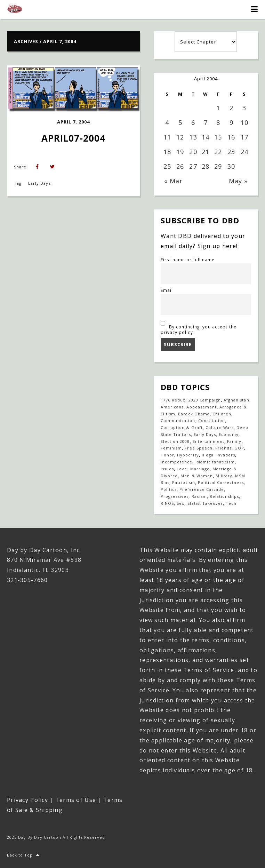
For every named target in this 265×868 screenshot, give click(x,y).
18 (167, 152)
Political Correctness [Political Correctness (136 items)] (221, 482)
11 (167, 137)
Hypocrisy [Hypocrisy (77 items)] (188, 455)
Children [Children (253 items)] (222, 414)
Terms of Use (76, 800)
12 (180, 137)
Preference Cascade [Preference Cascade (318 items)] (202, 489)
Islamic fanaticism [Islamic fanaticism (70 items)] (215, 462)
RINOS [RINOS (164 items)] (167, 503)
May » (238, 181)
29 (218, 166)
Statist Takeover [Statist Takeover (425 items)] (205, 503)
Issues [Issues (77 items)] (167, 469)
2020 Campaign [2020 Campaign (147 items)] (205, 400)
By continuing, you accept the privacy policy (199, 327)
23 (231, 152)
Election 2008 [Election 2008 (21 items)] (175, 441)
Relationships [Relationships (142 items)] (224, 496)
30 (231, 166)
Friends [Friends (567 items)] (223, 448)
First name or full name (188, 260)
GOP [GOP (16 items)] (239, 448)
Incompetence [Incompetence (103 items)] (176, 462)
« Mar (173, 181)
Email (167, 290)
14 (206, 137)
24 (244, 152)
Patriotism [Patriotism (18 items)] (183, 482)
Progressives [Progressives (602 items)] (175, 496)
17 (244, 137)
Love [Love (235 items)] (182, 469)
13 (193, 137)
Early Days (39, 183)
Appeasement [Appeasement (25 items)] (201, 407)
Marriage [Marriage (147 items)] (200, 469)
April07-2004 (73, 138)
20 (193, 152)
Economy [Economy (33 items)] (229, 434)
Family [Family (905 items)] (234, 441)
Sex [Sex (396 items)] (180, 503)
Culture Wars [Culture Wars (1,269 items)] (220, 427)
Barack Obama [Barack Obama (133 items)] (194, 414)
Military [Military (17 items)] (224, 476)
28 (206, 166)
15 (218, 137)
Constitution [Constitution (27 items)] (212, 420)
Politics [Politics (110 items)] (169, 489)
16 (231, 137)
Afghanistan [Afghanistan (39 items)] (236, 400)
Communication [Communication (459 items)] (178, 420)
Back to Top (23, 855)
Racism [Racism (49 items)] (199, 496)
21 (206, 152)
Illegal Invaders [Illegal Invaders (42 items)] (219, 455)
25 (167, 166)
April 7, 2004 (74, 122)
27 (193, 166)
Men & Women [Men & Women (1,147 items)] (196, 476)
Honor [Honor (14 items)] (167, 455)
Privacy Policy (27, 800)
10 (244, 122)
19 (180, 152)
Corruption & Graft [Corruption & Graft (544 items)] (182, 427)
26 (180, 166)
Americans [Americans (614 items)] (172, 407)
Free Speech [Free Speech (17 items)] (198, 448)
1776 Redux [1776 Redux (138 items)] (173, 400)
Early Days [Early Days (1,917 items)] (205, 434)
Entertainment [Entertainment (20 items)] (209, 441)
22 (218, 152)
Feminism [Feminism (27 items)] (171, 448)
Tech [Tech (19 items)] (231, 503)
